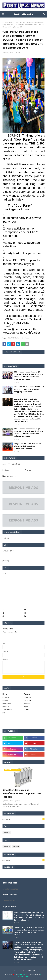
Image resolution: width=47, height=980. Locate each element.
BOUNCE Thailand (14, 338)
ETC (4, 713)
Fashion (27, 703)
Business (6, 470)
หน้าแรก (5, 22)
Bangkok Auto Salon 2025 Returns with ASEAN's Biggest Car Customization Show (28, 446)
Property (28, 697)
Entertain (6, 707)
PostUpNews (9, 53)
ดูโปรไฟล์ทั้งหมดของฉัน (10, 632)
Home (5, 694)
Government (7, 710)
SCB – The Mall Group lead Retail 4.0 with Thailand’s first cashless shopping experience (29, 389)
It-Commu (28, 700)
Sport (26, 707)
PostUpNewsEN (23, 14)
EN (23, 338)
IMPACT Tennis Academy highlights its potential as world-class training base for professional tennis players (29, 931)
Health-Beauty (8, 703)
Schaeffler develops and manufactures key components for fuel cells (22, 793)
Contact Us (31, 970)
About (22, 970)
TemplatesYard (23, 974)
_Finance (28, 470)
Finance (27, 694)
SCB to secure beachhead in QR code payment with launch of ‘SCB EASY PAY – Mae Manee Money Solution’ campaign (28, 376)
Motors (5, 700)
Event (11, 22)
